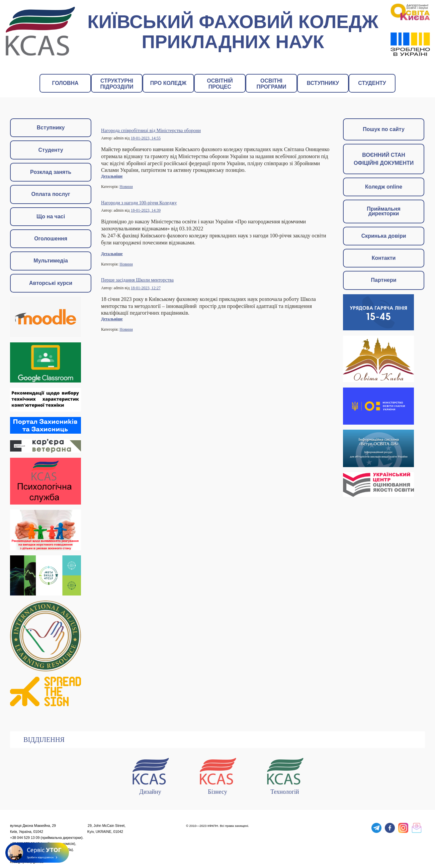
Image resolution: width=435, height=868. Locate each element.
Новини (126, 187)
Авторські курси (51, 283)
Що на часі (51, 216)
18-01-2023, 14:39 (146, 210)
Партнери (384, 280)
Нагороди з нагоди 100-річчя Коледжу (139, 203)
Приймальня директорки (383, 211)
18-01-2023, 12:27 (146, 288)
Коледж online (384, 187)
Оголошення (51, 239)
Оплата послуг (51, 194)
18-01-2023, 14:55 (146, 138)
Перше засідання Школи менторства (137, 280)
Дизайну (150, 775)
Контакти (384, 258)
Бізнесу (217, 775)
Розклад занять (51, 172)
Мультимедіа (51, 261)
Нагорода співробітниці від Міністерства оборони (151, 130)
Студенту (51, 150)
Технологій (285, 775)
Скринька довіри (384, 236)
